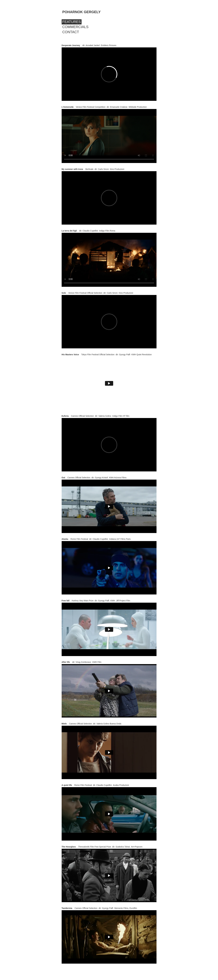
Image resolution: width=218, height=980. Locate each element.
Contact (71, 32)
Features (72, 22)
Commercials (75, 27)
